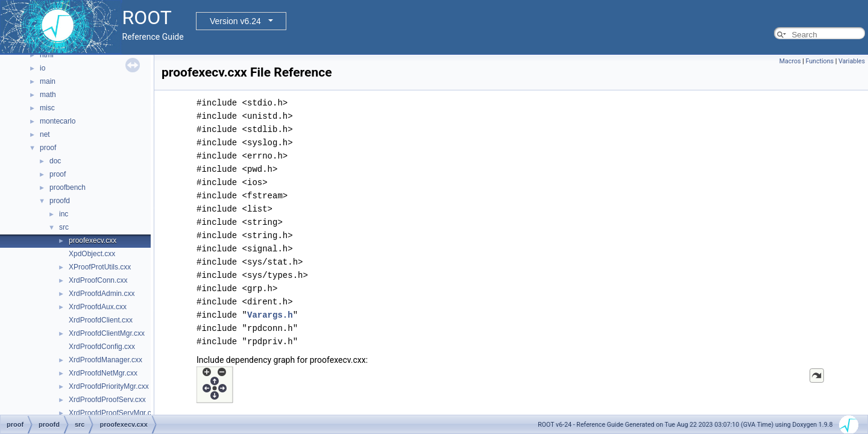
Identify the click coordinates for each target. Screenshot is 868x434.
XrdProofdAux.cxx (98, 307)
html (47, 55)
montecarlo (58, 121)
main (48, 81)
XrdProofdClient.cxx (101, 320)
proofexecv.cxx (93, 241)
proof (48, 148)
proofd (60, 201)
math (48, 95)
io (42, 68)
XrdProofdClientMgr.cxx (107, 333)
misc (47, 108)
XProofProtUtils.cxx (100, 267)
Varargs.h (270, 315)
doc (55, 161)
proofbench (68, 187)
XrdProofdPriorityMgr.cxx (109, 386)
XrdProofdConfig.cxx (102, 347)
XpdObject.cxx (92, 254)
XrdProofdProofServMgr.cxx (114, 413)
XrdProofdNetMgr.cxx (103, 373)
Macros (790, 61)
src (64, 227)
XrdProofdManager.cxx (105, 360)
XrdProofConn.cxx (98, 280)
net (45, 134)
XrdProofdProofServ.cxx (107, 400)
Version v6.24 (235, 21)
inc (64, 214)
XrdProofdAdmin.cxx (102, 294)
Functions (819, 61)
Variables (852, 61)
